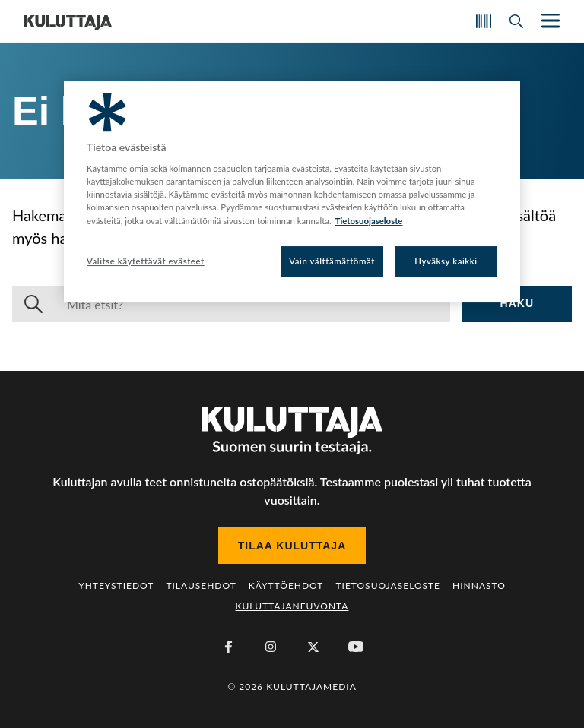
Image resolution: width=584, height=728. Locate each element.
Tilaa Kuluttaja (292, 546)
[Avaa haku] (516, 21)
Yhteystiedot (116, 586)
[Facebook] (228, 647)
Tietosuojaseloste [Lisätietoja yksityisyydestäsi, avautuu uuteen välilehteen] (369, 221)
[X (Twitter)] (313, 647)
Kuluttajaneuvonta (292, 606)
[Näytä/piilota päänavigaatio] (549, 21)
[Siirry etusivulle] (68, 21)
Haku (517, 303)
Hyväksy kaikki (446, 261)
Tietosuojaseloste (388, 586)
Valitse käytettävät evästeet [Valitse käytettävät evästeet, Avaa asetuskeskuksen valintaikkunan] (146, 261)
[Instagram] (271, 647)
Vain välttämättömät (332, 261)
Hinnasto (479, 586)
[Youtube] (356, 647)
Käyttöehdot (286, 586)
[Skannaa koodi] (484, 21)
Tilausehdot (201, 586)
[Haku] (252, 304)
